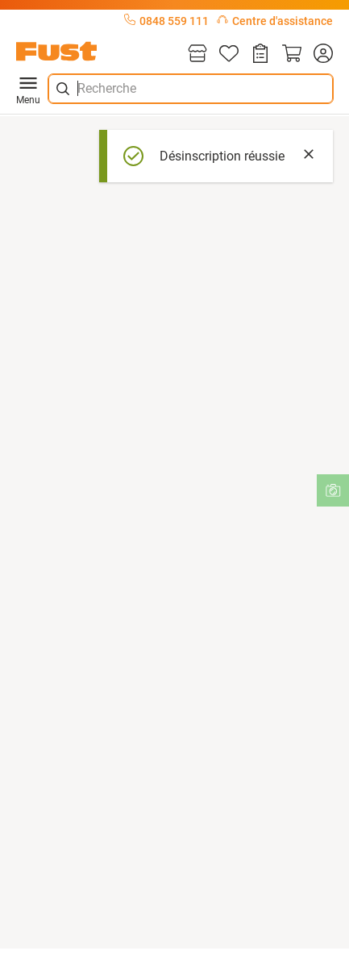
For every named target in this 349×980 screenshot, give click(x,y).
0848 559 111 (166, 21)
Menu (28, 89)
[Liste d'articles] (229, 54)
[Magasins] (197, 54)
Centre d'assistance (275, 21)
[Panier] (292, 54)
